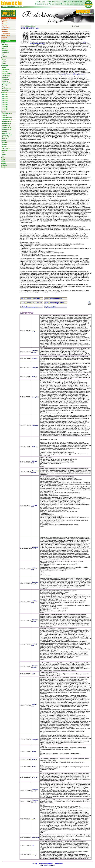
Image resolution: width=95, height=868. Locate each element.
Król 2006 (5, 104)
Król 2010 (5, 96)
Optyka (4, 87)
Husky (34, 751)
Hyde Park (5, 46)
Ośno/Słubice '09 (7, 118)
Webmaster (59, 864)
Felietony (5, 22)
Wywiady (5, 26)
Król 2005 (5, 106)
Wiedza (4, 48)
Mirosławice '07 (6, 123)
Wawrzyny (5, 81)
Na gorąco (4, 37)
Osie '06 (4, 131)
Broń (3, 152)
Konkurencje (6, 79)
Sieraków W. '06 (7, 127)
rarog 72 (34, 376)
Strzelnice (5, 77)
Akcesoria (5, 50)
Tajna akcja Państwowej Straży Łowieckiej (72, 74)
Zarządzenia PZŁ (7, 73)
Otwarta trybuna (6, 35)
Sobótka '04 (5, 137)
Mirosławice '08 (6, 122)
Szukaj (3, 167)
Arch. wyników (6, 89)
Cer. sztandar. (6, 149)
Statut (4, 64)
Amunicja (5, 85)
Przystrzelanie (6, 75)
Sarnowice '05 (6, 133)
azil (33, 845)
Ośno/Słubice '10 (7, 114)
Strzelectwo (5, 52)
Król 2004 (5, 108)
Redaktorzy (4, 20)
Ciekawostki (6, 69)
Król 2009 (5, 98)
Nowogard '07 (6, 125)
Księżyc (3, 162)
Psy (3, 54)
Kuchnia (4, 56)
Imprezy (3, 112)
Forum (3, 43)
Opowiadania (5, 30)
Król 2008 (5, 100)
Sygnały (4, 145)
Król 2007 (5, 102)
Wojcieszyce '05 (7, 135)
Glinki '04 (5, 139)
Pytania (4, 60)
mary (33, 331)
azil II (33, 674)
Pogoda (3, 160)
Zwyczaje (5, 143)
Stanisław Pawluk (30, 26)
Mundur (4, 147)
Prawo (3, 58)
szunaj (34, 855)
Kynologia (4, 165)
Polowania (5, 32)
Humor (3, 39)
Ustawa (4, 62)
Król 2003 (5, 110)
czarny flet (35, 368)
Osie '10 (4, 116)
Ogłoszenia (4, 150)
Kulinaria (4, 163)
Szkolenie (5, 71)
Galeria (3, 158)
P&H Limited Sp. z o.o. (48, 865)
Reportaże (5, 24)
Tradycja (3, 141)
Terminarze (5, 91)
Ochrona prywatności (46, 864)
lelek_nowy (35, 837)
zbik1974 (34, 359)
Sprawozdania (6, 28)
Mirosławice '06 (6, 129)
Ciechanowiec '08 (7, 120)
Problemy (5, 45)
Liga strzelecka (6, 83)
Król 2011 (5, 95)
